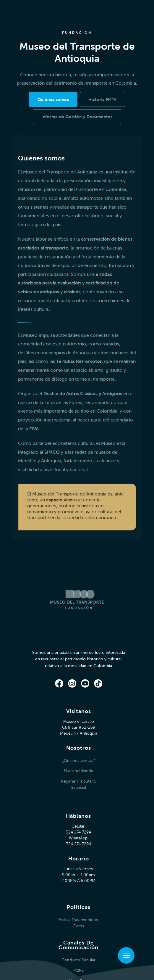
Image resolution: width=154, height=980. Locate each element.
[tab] (53, 99)
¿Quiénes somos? (78, 760)
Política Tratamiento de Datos (78, 923)
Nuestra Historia (78, 771)
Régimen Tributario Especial (79, 784)
